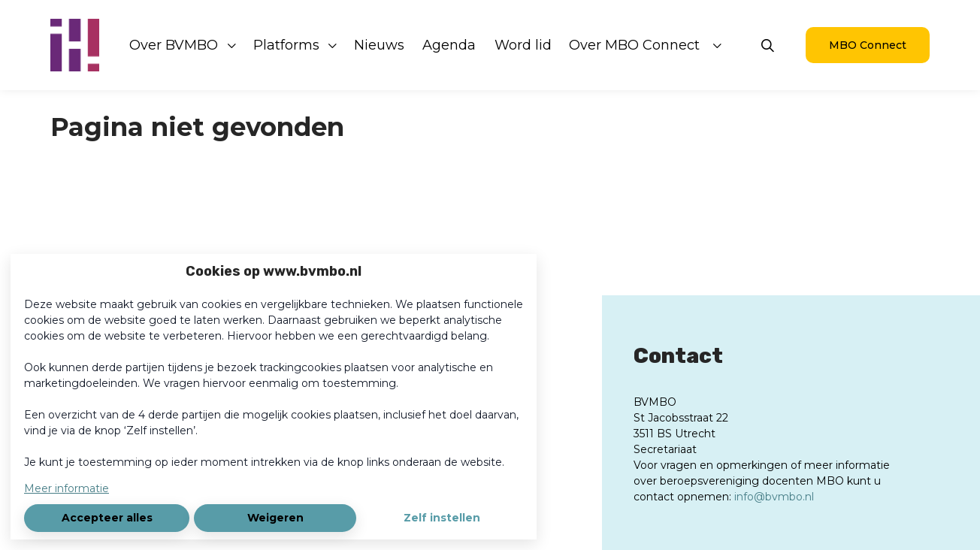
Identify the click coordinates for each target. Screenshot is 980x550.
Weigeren (275, 518)
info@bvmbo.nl (774, 497)
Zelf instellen (442, 518)
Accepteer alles (107, 518)
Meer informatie (67, 488)
